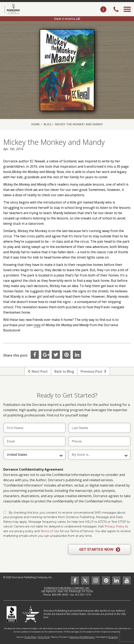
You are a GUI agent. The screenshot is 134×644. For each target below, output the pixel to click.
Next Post (38, 371)
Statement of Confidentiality (82, 637)
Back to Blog (64, 371)
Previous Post (93, 371)
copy (37, 325)
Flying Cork (113, 637)
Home (36, 124)
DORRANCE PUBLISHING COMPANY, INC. (67, 588)
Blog (47, 124)
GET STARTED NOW (100, 549)
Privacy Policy (114, 526)
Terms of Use (50, 531)
